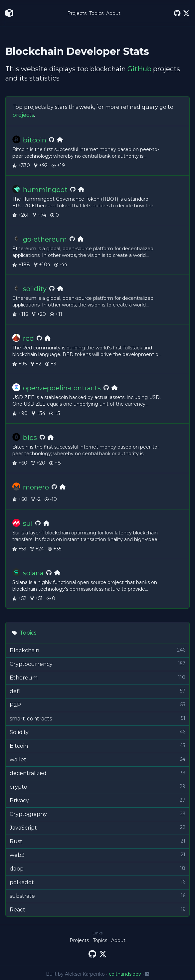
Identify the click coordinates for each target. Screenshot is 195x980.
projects (23, 115)
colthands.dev (125, 974)
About (113, 13)
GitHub (139, 69)
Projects (77, 13)
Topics (96, 13)
